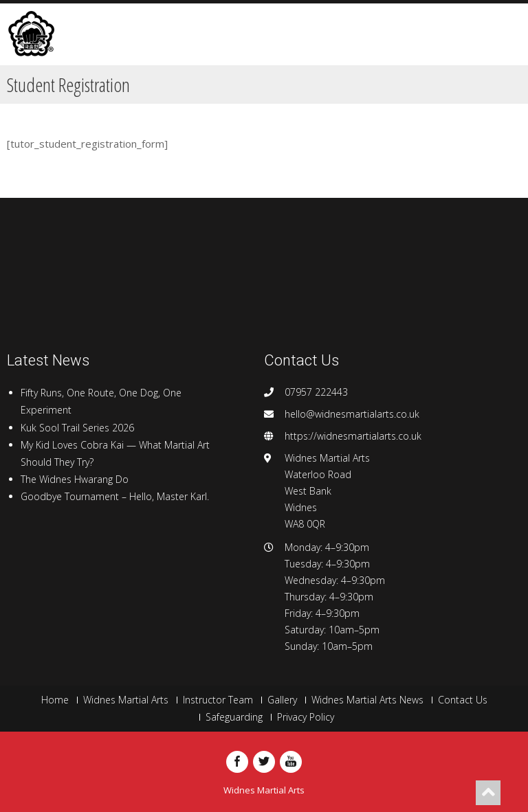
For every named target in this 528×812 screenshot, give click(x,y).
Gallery (282, 700)
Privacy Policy (306, 717)
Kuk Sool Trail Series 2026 (77, 428)
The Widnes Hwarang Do (75, 479)
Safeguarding (234, 717)
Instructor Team (218, 700)
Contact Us (463, 700)
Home (55, 700)
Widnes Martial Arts (126, 700)
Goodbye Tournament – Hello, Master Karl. (115, 496)
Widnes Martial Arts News (367, 700)
